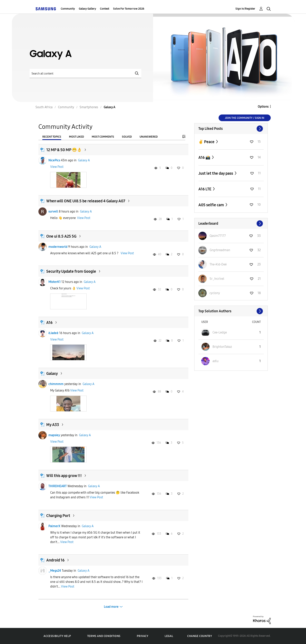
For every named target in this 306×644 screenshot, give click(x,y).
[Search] (85, 73)
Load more (111, 607)
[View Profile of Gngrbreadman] (220, 250)
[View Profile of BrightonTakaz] (222, 347)
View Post (57, 167)
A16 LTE (205, 189)
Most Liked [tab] (76, 137)
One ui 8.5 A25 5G (61, 236)
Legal (169, 636)
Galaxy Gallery (87, 9)
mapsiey (54, 435)
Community (68, 9)
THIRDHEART (58, 486)
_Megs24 (55, 571)
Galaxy (52, 373)
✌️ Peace (207, 142)
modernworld (58, 247)
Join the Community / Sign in (245, 118)
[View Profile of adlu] (216, 361)
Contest (105, 9)
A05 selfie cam (212, 205)
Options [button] (263, 107)
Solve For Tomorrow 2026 (129, 9)
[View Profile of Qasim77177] (218, 236)
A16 (49, 322)
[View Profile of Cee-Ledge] (220, 332)
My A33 (53, 425)
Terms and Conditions (104, 636)
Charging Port (58, 516)
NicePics (54, 160)
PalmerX (54, 526)
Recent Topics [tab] (52, 137)
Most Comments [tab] (103, 137)
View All (231, 129)
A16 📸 (205, 157)
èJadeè (53, 333)
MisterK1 (54, 282)
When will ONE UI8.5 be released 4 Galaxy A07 (86, 201)
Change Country (200, 636)
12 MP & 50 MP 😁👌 (64, 150)
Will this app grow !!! (64, 476)
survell (53, 211)
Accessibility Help (57, 636)
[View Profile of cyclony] (215, 293)
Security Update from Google (71, 271)
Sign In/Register (245, 9)
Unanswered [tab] (149, 137)
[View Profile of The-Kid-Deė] (218, 264)
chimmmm (56, 384)
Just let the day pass (216, 173)
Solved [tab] (127, 137)
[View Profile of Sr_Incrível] (217, 279)
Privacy (143, 636)
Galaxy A (84, 160)
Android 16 (55, 560)
